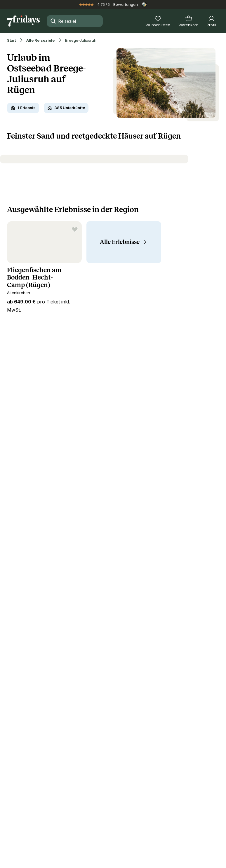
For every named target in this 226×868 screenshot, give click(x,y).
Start (11, 40)
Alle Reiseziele (40, 40)
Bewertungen (126, 4)
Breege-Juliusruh (81, 40)
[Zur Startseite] (23, 21)
